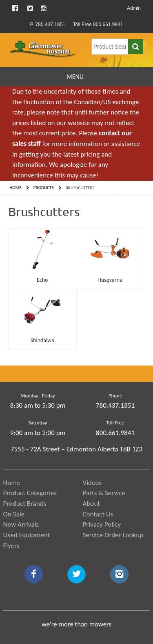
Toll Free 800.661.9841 (98, 25)
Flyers (11, 546)
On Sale (14, 514)
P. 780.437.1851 (48, 25)
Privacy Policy (102, 524)
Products (44, 188)
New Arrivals (21, 524)
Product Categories (30, 493)
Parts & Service (104, 493)
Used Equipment (27, 535)
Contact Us (98, 514)
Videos (92, 483)
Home (15, 188)
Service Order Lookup (113, 535)
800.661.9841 (115, 433)
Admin (134, 8)
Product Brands (25, 504)
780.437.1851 (115, 405)
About (92, 504)
